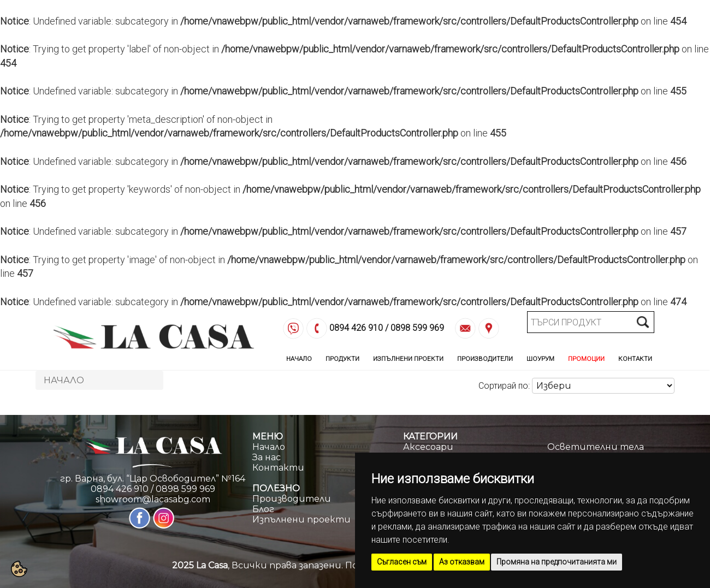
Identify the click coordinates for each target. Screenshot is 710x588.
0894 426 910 (356, 328)
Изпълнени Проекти (408, 359)
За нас (267, 457)
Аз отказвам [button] (462, 562)
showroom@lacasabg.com (153, 499)
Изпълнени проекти (301, 519)
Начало (299, 359)
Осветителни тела (596, 447)
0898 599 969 (417, 328)
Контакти (635, 359)
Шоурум (540, 359)
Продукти (342, 359)
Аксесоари (428, 447)
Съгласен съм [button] (402, 562)
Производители (485, 359)
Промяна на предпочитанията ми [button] (557, 562)
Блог (263, 509)
